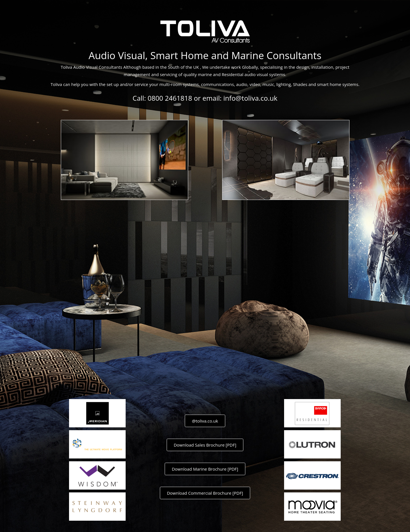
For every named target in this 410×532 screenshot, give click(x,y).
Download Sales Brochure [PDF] (205, 445)
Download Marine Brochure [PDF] (205, 469)
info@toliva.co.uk (250, 98)
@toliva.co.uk (205, 421)
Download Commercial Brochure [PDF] (205, 493)
